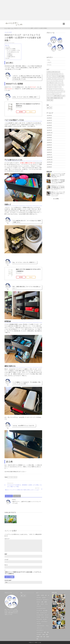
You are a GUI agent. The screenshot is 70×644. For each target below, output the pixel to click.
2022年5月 (49, 123)
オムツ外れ (49, 83)
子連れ (48, 98)
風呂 (52, 100)
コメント (7, 539)
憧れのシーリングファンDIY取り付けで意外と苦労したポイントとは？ (58, 193)
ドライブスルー (60, 89)
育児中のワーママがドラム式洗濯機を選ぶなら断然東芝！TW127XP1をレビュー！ (58, 187)
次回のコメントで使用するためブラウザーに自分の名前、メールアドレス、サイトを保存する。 (23, 573)
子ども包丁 (63, 96)
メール (6, 559)
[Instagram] (51, 108)
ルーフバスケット (57, 94)
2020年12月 (50, 133)
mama (13, 43)
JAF (59, 72)
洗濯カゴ (10, 54)
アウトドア (62, 78)
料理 (59, 98)
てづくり (49, 65)
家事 (52, 98)
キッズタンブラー (51, 85)
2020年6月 (49, 142)
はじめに (8, 47)
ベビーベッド (50, 94)
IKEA (13, 477)
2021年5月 (49, 128)
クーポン (62, 85)
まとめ (8, 58)
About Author (9, 496)
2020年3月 (49, 150)
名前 (6, 554)
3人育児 (9, 477)
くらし (6, 32)
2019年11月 (50, 160)
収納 (16, 477)
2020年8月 (49, 138)
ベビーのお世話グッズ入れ (14, 50)
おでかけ (54, 74)
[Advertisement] (35, 10)
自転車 (48, 100)
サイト (6, 565)
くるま (48, 78)
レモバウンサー (50, 96)
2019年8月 (49, 167)
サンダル (49, 89)
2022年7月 (49, 120)
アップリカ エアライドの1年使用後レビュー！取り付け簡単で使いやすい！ (58, 175)
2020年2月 (49, 152)
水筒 (62, 98)
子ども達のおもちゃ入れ (14, 52)
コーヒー (53, 87)
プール (63, 91)
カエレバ (21, 107)
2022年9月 (49, 116)
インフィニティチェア (52, 81)
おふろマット (60, 74)
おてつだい (49, 74)
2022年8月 (49, 118)
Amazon (31, 112)
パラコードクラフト (57, 91)
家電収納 (10, 55)
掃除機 (55, 98)
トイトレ (54, 89)
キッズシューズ (60, 83)
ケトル (48, 87)
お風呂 (63, 76)
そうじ (57, 78)
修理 (55, 96)
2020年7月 (49, 140)
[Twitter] (48, 108)
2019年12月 (50, 157)
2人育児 (49, 72)
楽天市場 (21, 112)
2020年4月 (49, 147)
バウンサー (49, 91)
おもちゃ (55, 76)
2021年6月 (49, 125)
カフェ (54, 83)
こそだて (10, 32)
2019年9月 (49, 164)
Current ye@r (8, 580)
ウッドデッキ (60, 81)
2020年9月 (49, 135)
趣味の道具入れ (12, 57)
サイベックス (58, 87)
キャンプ (57, 85)
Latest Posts (17, 496)
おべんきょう (50, 76)
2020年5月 (49, 145)
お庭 (59, 76)
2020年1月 (49, 155)
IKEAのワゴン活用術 (11, 49)
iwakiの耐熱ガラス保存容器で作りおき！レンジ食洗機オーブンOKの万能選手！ (58, 181)
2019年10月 (50, 162)
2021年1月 (49, 130)
